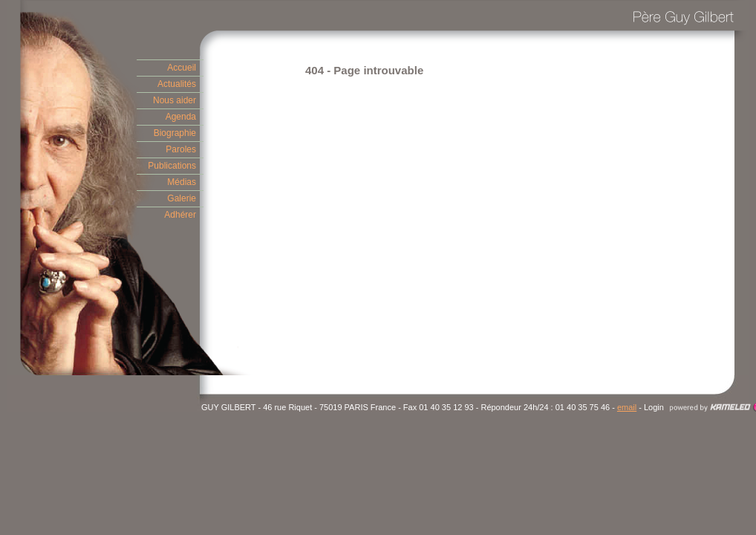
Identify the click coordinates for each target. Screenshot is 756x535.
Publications (172, 166)
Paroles (181, 149)
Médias (182, 182)
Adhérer (180, 215)
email (627, 407)
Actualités (177, 84)
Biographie (175, 133)
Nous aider (175, 100)
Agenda (181, 117)
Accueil (182, 68)
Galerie (182, 198)
